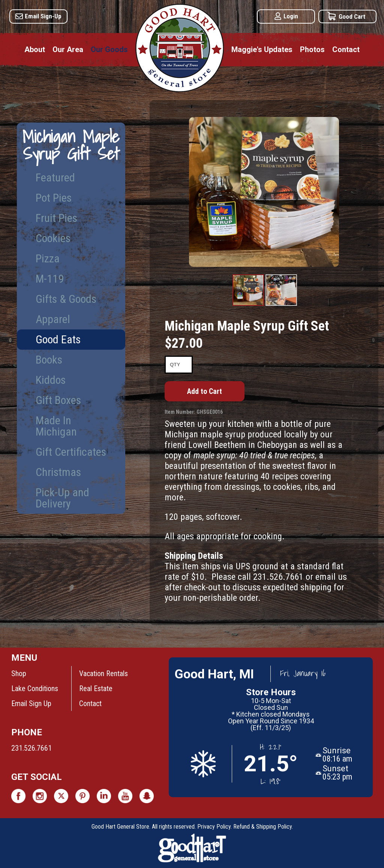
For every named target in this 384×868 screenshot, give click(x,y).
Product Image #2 (281, 305)
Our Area (68, 49)
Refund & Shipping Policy (262, 827)
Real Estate (96, 688)
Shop (19, 673)
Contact (346, 49)
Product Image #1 (248, 305)
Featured (55, 177)
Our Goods (109, 49)
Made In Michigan (56, 426)
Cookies (53, 238)
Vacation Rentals (103, 673)
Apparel (53, 319)
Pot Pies (54, 198)
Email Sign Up (31, 703)
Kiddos (51, 380)
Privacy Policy (214, 827)
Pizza (48, 258)
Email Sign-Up (43, 16)
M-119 (50, 279)
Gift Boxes (58, 400)
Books (49, 360)
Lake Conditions (35, 688)
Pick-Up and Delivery (62, 498)
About (35, 49)
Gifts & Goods (66, 299)
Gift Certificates (71, 452)
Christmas (58, 472)
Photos (312, 49)
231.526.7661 (31, 748)
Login (291, 16)
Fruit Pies (56, 218)
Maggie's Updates (262, 49)
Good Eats (58, 339)
